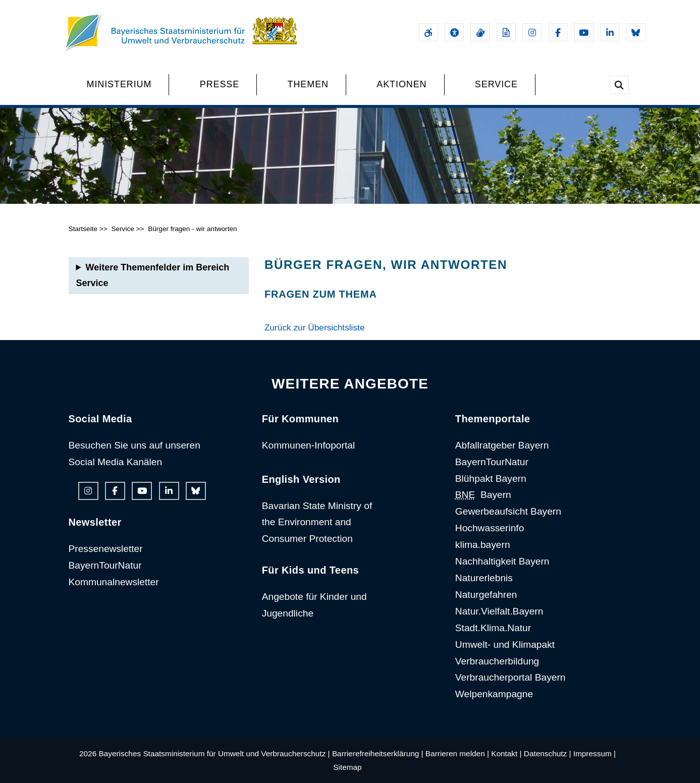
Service (122, 229)
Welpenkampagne (494, 694)
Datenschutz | (548, 753)
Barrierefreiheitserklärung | (378, 753)
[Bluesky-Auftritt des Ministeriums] (636, 32)
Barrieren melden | (457, 753)
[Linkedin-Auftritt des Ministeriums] (610, 32)
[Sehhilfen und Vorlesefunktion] (454, 32)
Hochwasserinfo (490, 528)
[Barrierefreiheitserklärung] (428, 32)
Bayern (483, 495)
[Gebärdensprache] (480, 32)
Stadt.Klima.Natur (493, 628)
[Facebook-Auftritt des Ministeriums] (558, 32)
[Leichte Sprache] (506, 32)
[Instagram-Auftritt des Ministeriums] (532, 32)
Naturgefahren (486, 595)
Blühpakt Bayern (491, 479)
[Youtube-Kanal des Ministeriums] (584, 32)
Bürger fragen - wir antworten (192, 229)
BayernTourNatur (105, 565)
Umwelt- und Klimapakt (505, 645)
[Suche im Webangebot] (619, 85)
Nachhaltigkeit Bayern (502, 561)
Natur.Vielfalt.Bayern (499, 611)
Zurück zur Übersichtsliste (315, 327)
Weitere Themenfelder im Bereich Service (153, 275)
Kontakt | (506, 753)
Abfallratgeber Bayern (502, 445)
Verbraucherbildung (497, 661)
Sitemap (347, 767)
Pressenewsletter (106, 549)
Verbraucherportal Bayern (510, 677)
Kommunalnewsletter (114, 582)
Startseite (83, 229)
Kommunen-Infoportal (309, 445)
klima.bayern (483, 545)
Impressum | (595, 753)
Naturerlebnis (484, 578)
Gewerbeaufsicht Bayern (508, 511)
